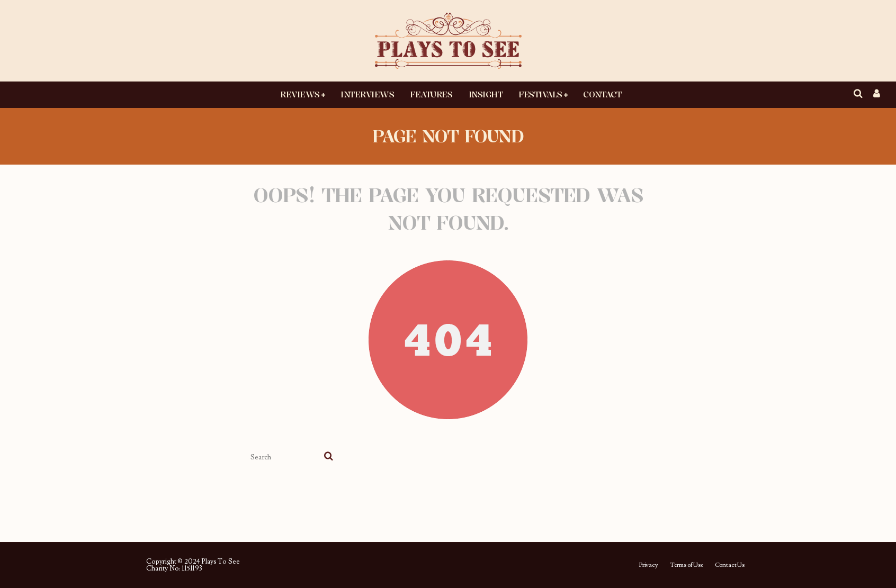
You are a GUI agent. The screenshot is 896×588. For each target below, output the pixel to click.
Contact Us (730, 565)
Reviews (300, 94)
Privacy (648, 565)
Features (431, 94)
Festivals (540, 94)
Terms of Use (687, 565)
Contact (602, 94)
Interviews (367, 94)
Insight (486, 94)
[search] (329, 457)
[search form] (285, 457)
